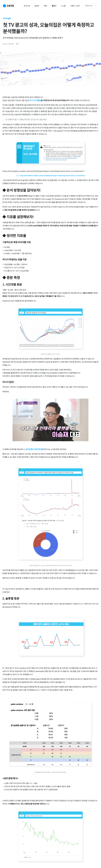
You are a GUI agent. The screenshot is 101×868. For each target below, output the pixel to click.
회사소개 (27, 6)
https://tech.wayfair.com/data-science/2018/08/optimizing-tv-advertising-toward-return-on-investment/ (52, 176)
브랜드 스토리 (75, 6)
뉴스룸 (63, 6)
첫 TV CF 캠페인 (35, 100)
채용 (45, 6)
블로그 (54, 6)
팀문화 (37, 6)
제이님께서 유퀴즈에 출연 (35, 449)
